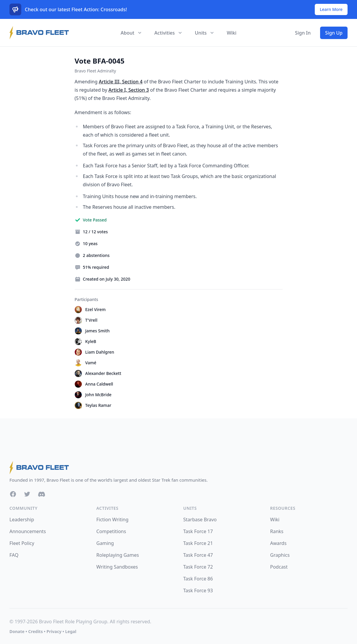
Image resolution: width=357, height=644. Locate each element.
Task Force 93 (198, 590)
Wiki (232, 33)
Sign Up (334, 33)
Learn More (331, 9)
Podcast (279, 567)
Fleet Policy (22, 543)
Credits (35, 631)
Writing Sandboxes (117, 567)
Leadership (22, 520)
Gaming (105, 543)
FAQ (14, 555)
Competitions (111, 531)
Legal (71, 631)
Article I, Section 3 (129, 90)
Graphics (280, 555)
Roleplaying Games (118, 555)
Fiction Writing (112, 520)
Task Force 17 (198, 531)
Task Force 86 (198, 579)
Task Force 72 (198, 567)
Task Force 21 (198, 543)
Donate (17, 631)
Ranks (277, 531)
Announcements (28, 531)
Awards (278, 543)
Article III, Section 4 (120, 82)
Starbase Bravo (200, 520)
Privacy (54, 631)
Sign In (303, 33)
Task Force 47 (198, 555)
